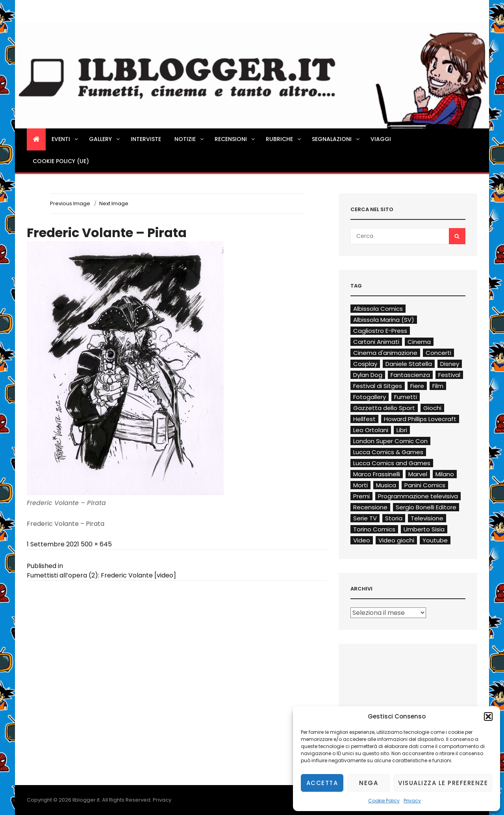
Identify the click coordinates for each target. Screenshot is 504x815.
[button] (488, 717)
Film (438, 386)
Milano (445, 474)
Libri (402, 430)
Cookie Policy (384, 801)
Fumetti (406, 397)
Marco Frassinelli (377, 474)
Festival (449, 375)
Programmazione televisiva (418, 496)
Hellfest (364, 419)
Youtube (435, 540)
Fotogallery (370, 397)
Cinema (419, 342)
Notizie (190, 139)
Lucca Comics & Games (388, 452)
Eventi (65, 139)
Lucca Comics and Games (392, 463)
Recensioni (235, 139)
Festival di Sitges (378, 386)
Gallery (105, 139)
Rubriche (284, 139)
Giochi (432, 408)
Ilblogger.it (86, 800)
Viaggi (381, 139)
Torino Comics (374, 529)
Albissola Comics (378, 309)
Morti (360, 485)
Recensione (370, 507)
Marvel (418, 474)
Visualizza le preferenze (443, 783)
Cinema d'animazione (385, 353)
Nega (369, 783)
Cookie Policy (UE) (61, 161)
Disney (450, 364)
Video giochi (396, 540)
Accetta (322, 783)
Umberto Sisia (424, 529)
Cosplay (365, 364)
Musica (386, 485)
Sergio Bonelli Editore (426, 507)
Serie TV (365, 518)
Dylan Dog (368, 375)
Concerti (438, 353)
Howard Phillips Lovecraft (420, 419)
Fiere (417, 386)
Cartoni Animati (376, 342)
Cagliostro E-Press (380, 331)
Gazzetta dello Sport (384, 408)
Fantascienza (410, 375)
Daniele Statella (409, 364)
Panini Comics (425, 485)
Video (362, 540)
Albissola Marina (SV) (384, 320)
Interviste (146, 139)
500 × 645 (96, 544)
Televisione (427, 518)
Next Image (114, 203)
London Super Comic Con (390, 441)
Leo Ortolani (371, 430)
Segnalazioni (336, 139)
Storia (394, 518)
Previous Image (70, 203)
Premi (361, 496)
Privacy (412, 801)
